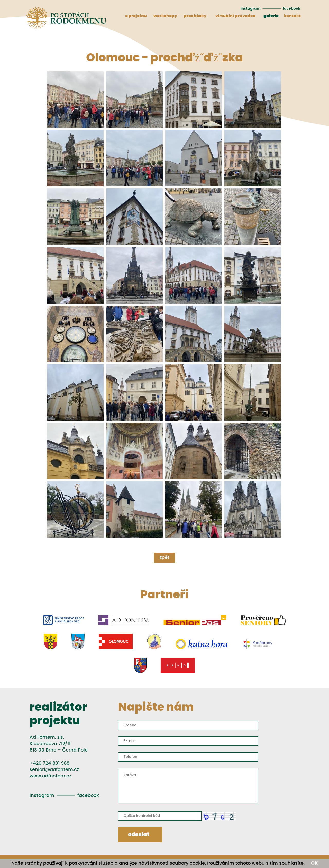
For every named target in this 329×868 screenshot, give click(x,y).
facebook (292, 9)
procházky (195, 16)
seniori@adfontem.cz (54, 770)
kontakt (292, 16)
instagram (251, 9)
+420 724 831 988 (49, 763)
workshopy (165, 16)
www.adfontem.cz (50, 776)
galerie (271, 16)
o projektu (136, 16)
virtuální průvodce (235, 16)
